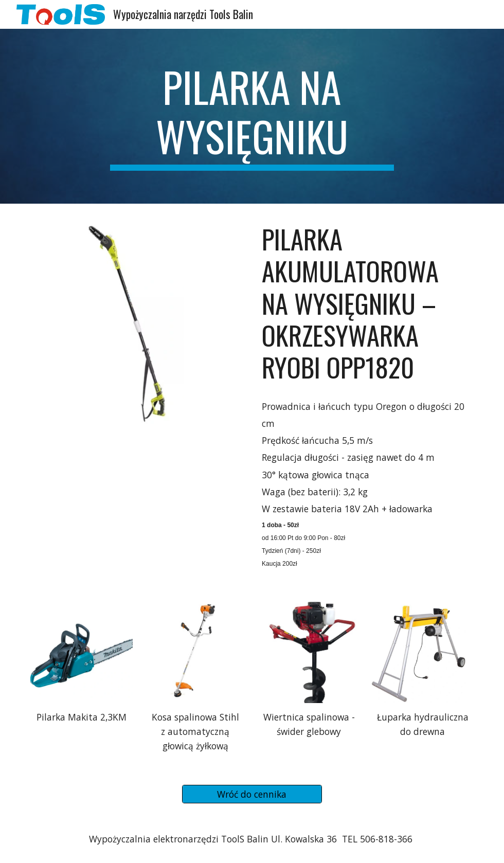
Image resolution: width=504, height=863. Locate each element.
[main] (252, 116)
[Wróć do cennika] (252, 794)
